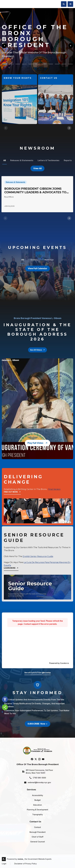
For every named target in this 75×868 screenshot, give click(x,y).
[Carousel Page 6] (37, 64)
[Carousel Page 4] (24, 64)
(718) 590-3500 (38, 778)
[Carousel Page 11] (70, 64)
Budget (38, 800)
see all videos (38, 350)
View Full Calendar (38, 268)
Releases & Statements (22, 160)
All (5, 160)
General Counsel (38, 842)
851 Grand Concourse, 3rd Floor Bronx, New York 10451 (38, 771)
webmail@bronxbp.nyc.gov (37, 782)
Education (38, 805)
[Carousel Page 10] (64, 64)
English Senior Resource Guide (38, 556)
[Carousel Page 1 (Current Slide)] (5, 64)
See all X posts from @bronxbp (38, 673)
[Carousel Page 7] (44, 64)
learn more (11, 568)
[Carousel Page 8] (51, 64)
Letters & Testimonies (49, 160)
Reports (68, 160)
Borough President (38, 832)
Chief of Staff (37, 837)
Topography (37, 814)
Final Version (54, 489)
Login (4, 864)
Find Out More (12, 492)
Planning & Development (37, 810)
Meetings (49, 260)
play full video (38, 443)
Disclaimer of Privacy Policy (25, 864)
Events (34, 260)
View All (37, 168)
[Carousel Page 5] (31, 64)
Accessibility (38, 795)
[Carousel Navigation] (37, 128)
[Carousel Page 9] (57, 64)
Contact (37, 827)
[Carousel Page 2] (11, 64)
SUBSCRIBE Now (37, 724)
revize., (21, 859)
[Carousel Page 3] (18, 64)
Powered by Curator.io (59, 663)
